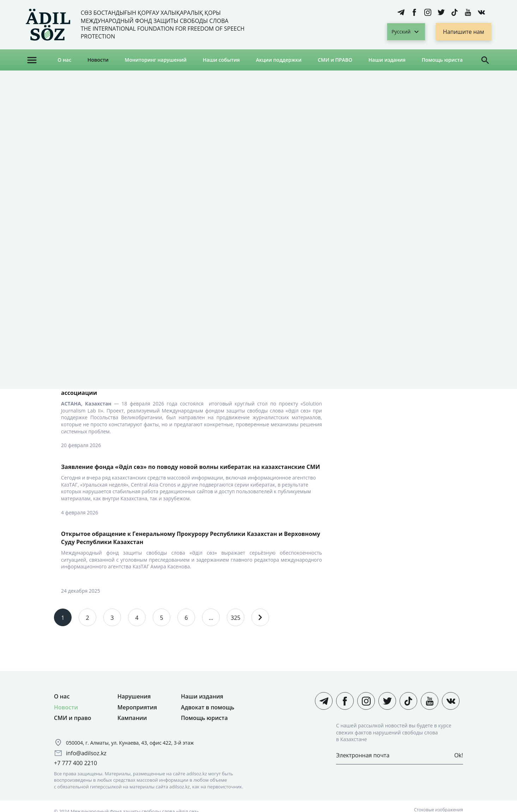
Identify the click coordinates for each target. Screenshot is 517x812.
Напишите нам (464, 32)
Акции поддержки (279, 60)
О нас (64, 60)
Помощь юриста (442, 60)
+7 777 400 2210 (75, 763)
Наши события (221, 60)
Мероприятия (137, 707)
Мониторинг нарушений (156, 60)
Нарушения (134, 696)
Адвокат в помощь (208, 707)
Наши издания (387, 60)
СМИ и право (73, 718)
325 (235, 618)
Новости (98, 60)
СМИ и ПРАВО (335, 60)
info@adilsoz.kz (86, 753)
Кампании (132, 718)
